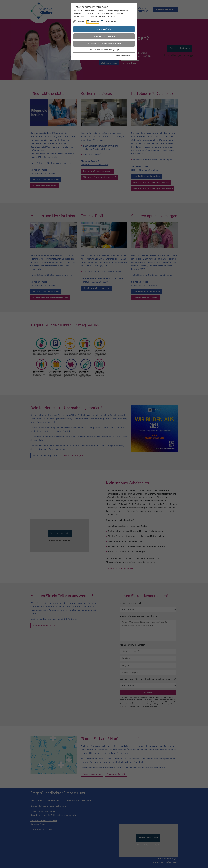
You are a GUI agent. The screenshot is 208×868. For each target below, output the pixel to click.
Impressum (118, 55)
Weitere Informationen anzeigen (104, 50)
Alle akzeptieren (104, 29)
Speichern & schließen (104, 36)
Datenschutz (129, 55)
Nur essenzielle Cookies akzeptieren (104, 44)
